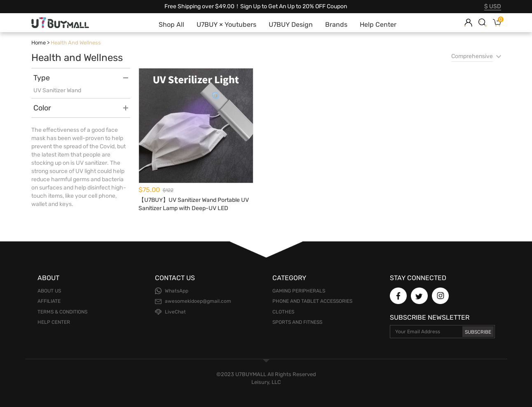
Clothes (283, 312)
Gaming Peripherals (299, 291)
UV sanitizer (91, 163)
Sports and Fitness (297, 322)
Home (39, 43)
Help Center (54, 322)
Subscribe (478, 332)
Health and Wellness (76, 43)
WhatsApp (177, 291)
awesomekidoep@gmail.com (198, 301)
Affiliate (49, 301)
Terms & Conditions (62, 312)
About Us (49, 291)
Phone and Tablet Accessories (312, 301)
